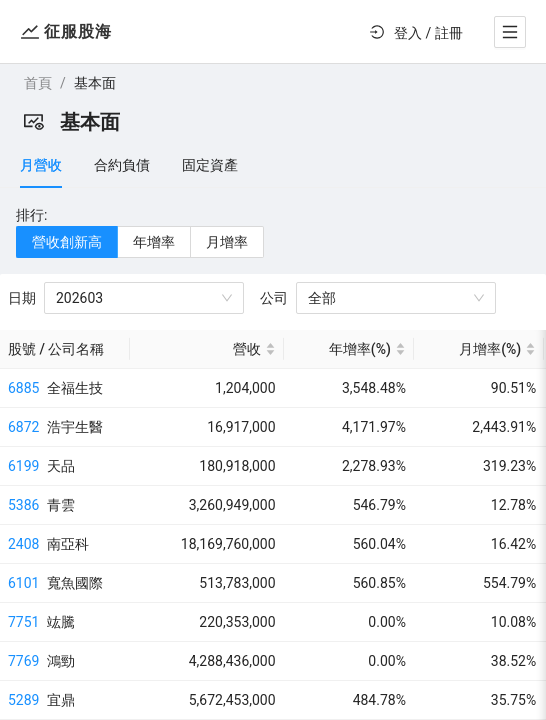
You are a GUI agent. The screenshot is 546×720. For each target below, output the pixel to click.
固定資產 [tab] (210, 165)
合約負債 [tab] (122, 165)
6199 (23, 466)
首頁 (38, 83)
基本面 (95, 83)
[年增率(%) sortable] (349, 349)
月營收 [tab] (41, 165)
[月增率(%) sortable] (479, 349)
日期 (22, 298)
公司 (274, 298)
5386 (23, 505)
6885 (23, 388)
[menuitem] (414, 33)
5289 (23, 700)
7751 (23, 622)
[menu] (414, 32)
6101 (23, 583)
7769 (23, 661)
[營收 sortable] (206, 349)
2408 (23, 544)
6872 (23, 427)
